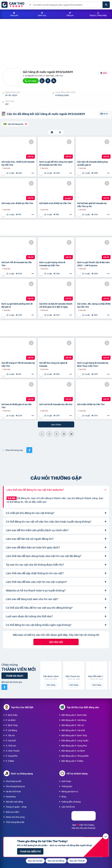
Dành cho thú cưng (15, 817)
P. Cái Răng (11, 730)
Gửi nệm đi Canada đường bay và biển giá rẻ (93, 163)
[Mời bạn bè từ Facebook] (4, 687)
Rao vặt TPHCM (77, 861)
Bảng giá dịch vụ (70, 791)
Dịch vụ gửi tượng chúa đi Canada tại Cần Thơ (52, 264)
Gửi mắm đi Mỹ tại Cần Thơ (91, 404)
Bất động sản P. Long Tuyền (75, 740)
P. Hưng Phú (12, 756)
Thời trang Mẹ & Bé (15, 822)
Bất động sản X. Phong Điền (75, 756)
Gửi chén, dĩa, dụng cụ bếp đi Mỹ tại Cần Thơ (94, 305)
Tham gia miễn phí (30, 851)
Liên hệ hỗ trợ (68, 807)
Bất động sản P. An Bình (73, 751)
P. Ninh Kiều (12, 715)
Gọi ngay (31, 81)
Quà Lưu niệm (12, 812)
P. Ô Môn (10, 761)
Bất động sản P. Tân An (73, 725)
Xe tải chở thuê (13, 791)
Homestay (11, 796)
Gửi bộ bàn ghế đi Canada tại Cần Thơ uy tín (92, 205)
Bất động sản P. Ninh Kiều (74, 715)
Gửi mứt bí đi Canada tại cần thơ (56, 404)
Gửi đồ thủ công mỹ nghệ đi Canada (53, 364)
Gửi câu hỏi (56, 642)
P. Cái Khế (11, 740)
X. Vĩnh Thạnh (13, 751)
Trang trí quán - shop (16, 807)
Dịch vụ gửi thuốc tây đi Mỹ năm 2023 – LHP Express (93, 264)
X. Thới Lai (11, 745)
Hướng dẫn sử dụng (71, 802)
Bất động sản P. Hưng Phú (74, 745)
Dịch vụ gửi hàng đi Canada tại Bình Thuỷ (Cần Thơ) (93, 364)
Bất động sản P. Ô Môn (72, 761)
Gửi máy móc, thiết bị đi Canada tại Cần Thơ (18, 163)
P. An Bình (11, 720)
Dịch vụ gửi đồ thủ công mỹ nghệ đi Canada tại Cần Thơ (56, 163)
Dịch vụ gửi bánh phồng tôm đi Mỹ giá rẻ (17, 305)
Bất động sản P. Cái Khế (73, 730)
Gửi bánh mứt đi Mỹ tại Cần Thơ (55, 203)
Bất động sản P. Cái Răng (74, 720)
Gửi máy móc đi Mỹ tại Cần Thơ (17, 203)
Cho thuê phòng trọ (15, 786)
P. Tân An (10, 735)
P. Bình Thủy (12, 725)
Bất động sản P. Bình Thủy (74, 735)
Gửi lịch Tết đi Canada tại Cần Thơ (17, 264)
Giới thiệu (66, 781)
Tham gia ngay (15, 676)
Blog (64, 796)
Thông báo (67, 786)
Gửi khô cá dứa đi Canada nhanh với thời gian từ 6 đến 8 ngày (56, 305)
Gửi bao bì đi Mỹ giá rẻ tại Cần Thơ (17, 406)
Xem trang (51, 685)
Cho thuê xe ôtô (13, 781)
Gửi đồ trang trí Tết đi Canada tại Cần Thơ (18, 364)
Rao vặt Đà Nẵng (56, 861)
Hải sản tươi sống (14, 802)
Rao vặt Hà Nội (35, 861)
